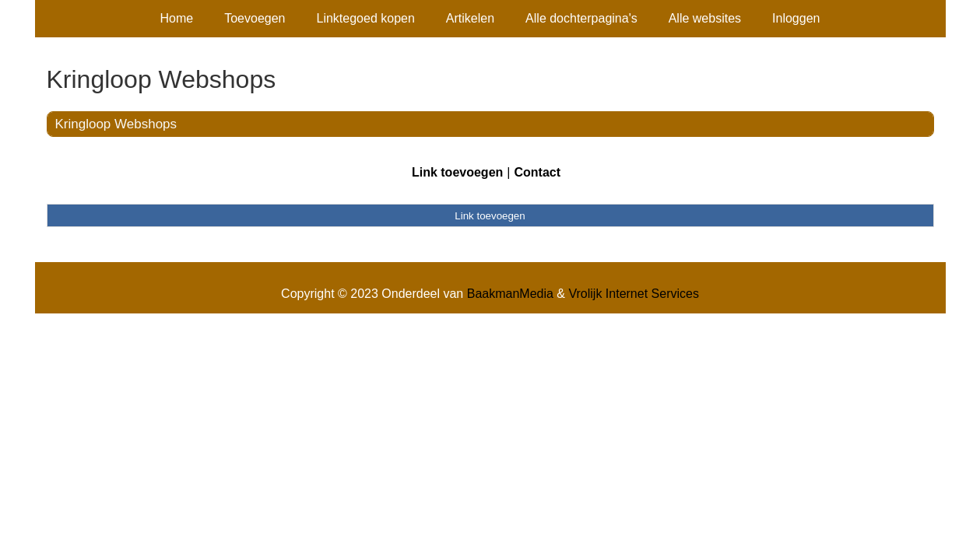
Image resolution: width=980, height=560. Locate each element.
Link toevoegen (457, 172)
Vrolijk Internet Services (633, 294)
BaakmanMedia (510, 294)
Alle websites (705, 18)
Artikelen (470, 18)
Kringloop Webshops (116, 124)
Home (177, 18)
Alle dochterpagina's (581, 18)
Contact (537, 172)
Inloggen (796, 18)
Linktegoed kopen (366, 18)
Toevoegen (255, 18)
